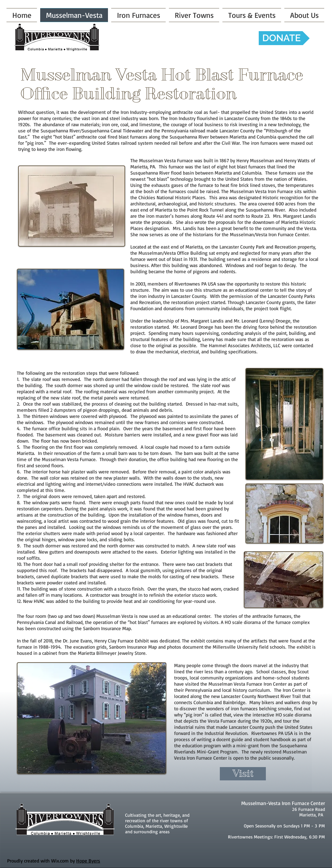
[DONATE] (284, 38)
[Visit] (243, 774)
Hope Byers (88, 861)
